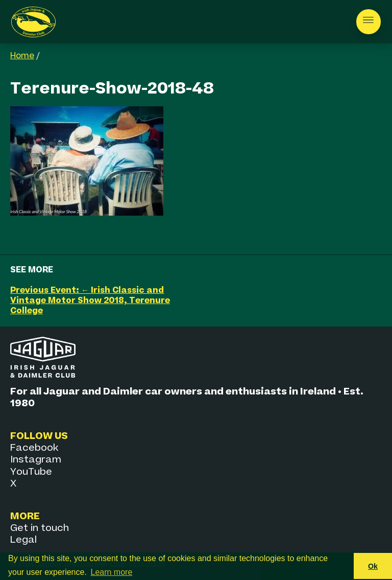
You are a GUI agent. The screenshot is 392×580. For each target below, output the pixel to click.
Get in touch (40, 528)
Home (22, 56)
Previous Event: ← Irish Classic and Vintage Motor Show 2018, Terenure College (90, 301)
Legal (23, 540)
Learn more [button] (112, 572)
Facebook (34, 448)
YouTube (31, 472)
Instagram (36, 460)
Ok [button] (373, 566)
